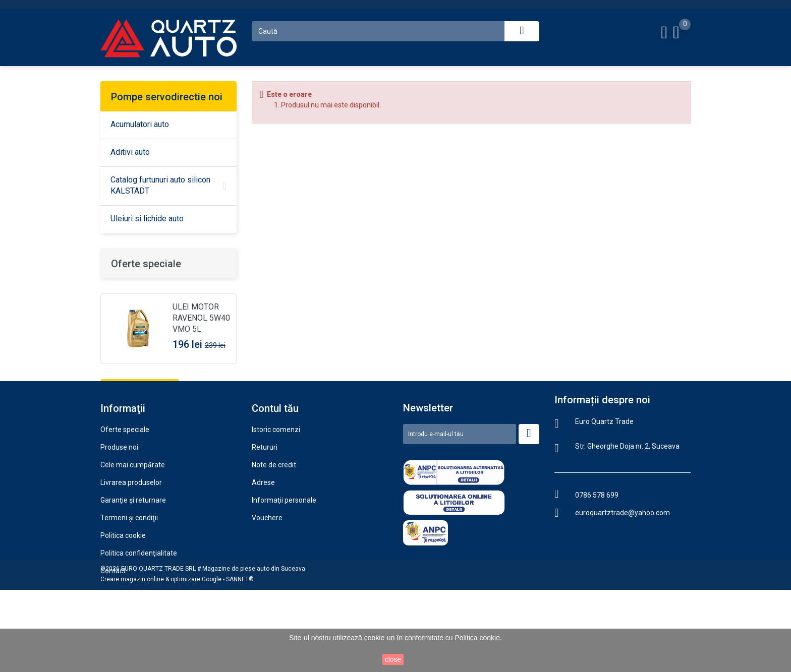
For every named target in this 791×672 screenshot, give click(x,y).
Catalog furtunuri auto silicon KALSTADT (160, 185)
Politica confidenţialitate (139, 607)
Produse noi (119, 502)
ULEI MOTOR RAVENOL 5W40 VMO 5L (201, 318)
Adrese (263, 537)
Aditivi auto (130, 152)
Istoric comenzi (276, 484)
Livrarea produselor (131, 537)
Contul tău (275, 463)
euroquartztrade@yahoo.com (623, 567)
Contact (113, 625)
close (393, 659)
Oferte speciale (146, 264)
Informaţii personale (284, 555)
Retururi (265, 502)
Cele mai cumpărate (133, 519)
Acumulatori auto (140, 124)
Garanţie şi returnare (133, 555)
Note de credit (274, 519)
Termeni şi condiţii (129, 572)
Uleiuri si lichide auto (147, 219)
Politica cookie (123, 590)
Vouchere (267, 572)
